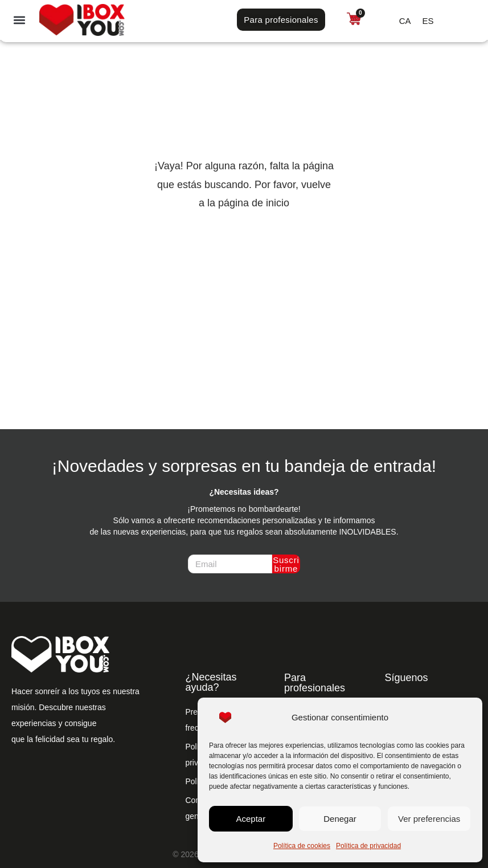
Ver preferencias (429, 819)
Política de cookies (302, 846)
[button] (20, 20)
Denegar (340, 819)
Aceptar (251, 819)
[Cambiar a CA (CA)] (405, 21)
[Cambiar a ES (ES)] (428, 21)
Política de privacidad (368, 846)
